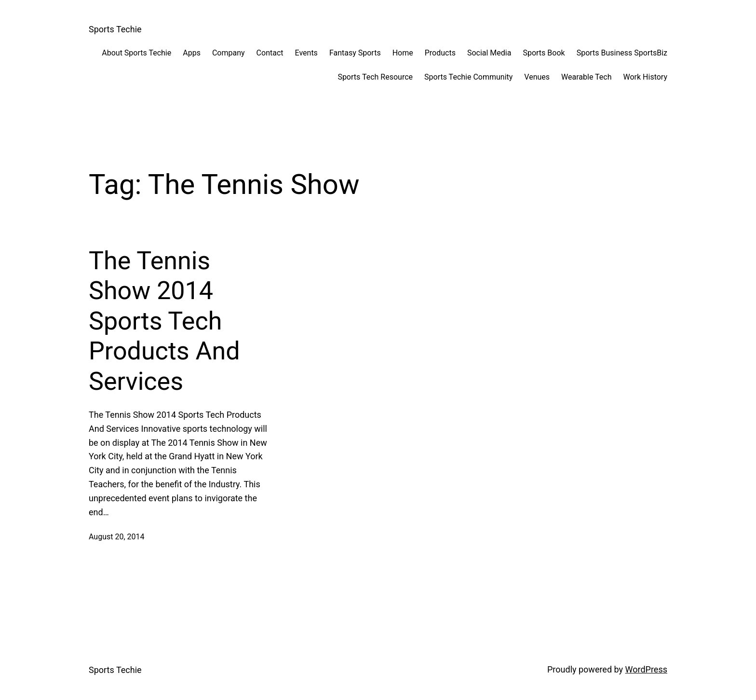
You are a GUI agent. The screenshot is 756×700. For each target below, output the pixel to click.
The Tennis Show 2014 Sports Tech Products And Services (164, 321)
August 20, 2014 (117, 537)
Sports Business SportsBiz (622, 53)
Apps (192, 53)
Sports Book (544, 53)
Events (306, 53)
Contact (270, 53)
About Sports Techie (136, 53)
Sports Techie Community (468, 77)
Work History (645, 77)
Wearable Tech (586, 77)
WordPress (646, 669)
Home (403, 53)
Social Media (489, 53)
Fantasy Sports (355, 53)
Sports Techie (115, 29)
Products (440, 53)
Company (229, 53)
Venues (537, 77)
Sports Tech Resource (375, 77)
